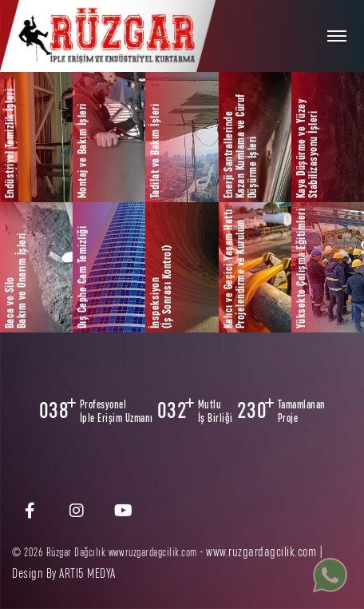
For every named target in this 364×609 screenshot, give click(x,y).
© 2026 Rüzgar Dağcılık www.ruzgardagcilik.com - (109, 553)
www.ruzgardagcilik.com (261, 552)
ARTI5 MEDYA (87, 573)
